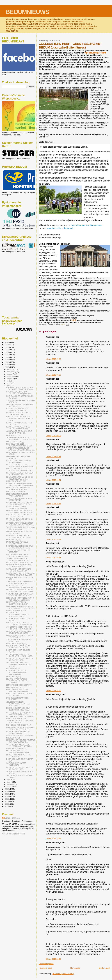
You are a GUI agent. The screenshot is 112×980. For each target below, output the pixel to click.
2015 (7, 367)
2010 (7, 799)
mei (8, 385)
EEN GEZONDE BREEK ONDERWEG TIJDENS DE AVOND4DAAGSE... (20, 574)
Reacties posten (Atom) (63, 974)
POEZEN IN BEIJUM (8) (15, 442)
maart (9, 782)
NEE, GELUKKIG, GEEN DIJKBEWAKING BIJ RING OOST (20, 445)
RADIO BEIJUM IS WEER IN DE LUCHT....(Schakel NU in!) (18, 428)
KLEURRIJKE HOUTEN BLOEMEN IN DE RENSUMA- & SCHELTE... (20, 599)
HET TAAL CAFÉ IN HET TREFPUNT (20, 716)
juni (8, 383)
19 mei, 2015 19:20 (53, 691)
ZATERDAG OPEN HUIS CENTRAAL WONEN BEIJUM (20, 722)
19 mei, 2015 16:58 (53, 504)
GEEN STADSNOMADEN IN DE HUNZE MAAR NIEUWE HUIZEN (20, 655)
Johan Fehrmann (12, 818)
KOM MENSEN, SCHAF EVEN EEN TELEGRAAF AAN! (19, 636)
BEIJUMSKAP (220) (14, 435)
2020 (7, 355)
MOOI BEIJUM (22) (13, 669)
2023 (7, 347)
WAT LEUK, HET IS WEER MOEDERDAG (16, 764)
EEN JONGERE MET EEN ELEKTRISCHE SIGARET (17, 603)
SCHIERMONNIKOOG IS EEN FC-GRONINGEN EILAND (19, 566)
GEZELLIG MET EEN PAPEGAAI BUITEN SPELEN (18, 461)
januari (10, 787)
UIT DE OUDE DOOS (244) (16, 719)
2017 (7, 362)
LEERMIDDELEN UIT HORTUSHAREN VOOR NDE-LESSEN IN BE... (21, 728)
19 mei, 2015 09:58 (53, 457)
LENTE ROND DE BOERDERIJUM (19, 685)
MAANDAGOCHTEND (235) (17, 748)
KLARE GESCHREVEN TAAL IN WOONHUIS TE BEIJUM (18, 489)
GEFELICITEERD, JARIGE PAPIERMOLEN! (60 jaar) (17, 507)
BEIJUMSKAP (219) (14, 540)
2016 (7, 365)
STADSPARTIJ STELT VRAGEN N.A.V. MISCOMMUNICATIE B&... (21, 582)
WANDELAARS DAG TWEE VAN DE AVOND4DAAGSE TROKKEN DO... (20, 607)
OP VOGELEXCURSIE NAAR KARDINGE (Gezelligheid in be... (19, 393)
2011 (7, 796)
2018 (7, 360)
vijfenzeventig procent (95, 53)
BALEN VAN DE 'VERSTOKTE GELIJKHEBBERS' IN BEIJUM (19, 536)
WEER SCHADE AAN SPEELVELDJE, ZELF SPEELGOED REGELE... (20, 745)
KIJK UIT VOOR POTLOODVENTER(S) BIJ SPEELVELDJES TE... (21, 741)
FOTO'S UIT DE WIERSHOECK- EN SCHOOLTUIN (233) (20, 414)
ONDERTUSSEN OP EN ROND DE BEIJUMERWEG (19, 695)
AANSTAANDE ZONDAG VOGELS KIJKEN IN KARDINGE (19, 432)
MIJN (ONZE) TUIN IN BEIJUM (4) (19, 725)
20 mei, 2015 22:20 (53, 959)
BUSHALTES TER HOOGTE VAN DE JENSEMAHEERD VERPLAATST (20, 591)
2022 (7, 350)
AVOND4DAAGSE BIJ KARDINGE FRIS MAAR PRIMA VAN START (19, 628)
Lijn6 (74, 320)
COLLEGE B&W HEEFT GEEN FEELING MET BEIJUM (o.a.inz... (20, 624)
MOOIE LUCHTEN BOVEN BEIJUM (19, 563)
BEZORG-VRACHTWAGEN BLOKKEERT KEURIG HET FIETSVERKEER (18, 681)
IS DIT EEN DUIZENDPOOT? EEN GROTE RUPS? (19, 532)
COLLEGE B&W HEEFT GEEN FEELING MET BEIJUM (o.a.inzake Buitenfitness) (70, 45)
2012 (7, 794)
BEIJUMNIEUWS (27, 12)
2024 (7, 345)
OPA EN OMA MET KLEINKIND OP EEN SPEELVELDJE (19, 516)
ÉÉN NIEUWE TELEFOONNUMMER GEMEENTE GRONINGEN (20, 632)
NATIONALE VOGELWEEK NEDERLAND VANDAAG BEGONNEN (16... (17, 673)
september (11, 376)
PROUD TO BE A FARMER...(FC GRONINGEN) (18, 756)
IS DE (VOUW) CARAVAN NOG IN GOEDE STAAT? (19, 499)
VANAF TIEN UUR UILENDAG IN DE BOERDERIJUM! (20, 405)
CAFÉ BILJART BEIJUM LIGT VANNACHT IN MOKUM (17, 409)
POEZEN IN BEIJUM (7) (15, 687)
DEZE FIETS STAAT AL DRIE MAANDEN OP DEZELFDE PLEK (20, 466)
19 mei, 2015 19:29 (53, 838)
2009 (7, 801)
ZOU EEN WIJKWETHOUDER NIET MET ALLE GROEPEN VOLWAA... (20, 524)
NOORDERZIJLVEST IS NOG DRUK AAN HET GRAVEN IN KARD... (20, 547)
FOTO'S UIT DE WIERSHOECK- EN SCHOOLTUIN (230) (20, 768)
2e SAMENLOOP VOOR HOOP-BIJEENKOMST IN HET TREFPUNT (21, 438)
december (11, 369)
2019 (7, 357)
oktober (10, 374)
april (9, 780)
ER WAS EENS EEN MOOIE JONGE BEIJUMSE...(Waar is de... (20, 478)
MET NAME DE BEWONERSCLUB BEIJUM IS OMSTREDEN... (19, 555)
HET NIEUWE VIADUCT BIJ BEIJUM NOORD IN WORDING (20, 474)
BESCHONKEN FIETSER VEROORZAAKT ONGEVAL (18, 752)
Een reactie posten (46, 964)
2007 (7, 806)
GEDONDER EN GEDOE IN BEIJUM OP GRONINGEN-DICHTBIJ (20, 595)
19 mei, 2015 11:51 (53, 480)
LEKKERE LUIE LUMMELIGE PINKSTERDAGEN (17, 495)
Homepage (75, 968)
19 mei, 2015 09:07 (53, 436)
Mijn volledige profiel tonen (13, 834)
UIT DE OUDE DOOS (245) (16, 611)
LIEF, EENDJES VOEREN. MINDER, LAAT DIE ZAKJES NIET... (20, 713)
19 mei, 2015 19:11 (53, 558)
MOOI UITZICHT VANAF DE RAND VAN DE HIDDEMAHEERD (19, 647)
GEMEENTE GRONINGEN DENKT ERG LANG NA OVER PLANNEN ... (21, 484)
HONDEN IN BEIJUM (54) (16, 492)
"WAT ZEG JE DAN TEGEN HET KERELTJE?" (18, 551)
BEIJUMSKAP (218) (14, 677)
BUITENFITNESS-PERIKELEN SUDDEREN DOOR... (18, 543)
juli (8, 381)
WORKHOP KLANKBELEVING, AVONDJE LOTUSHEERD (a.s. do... (21, 449)
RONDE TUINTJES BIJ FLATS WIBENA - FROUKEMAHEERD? (19, 470)
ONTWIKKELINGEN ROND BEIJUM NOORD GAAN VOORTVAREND (20, 389)
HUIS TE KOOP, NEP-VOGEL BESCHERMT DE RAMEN (17, 690)
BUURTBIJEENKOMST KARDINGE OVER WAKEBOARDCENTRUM (19, 512)
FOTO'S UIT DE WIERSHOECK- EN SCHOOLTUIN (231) (20, 659)
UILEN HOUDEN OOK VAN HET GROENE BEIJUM (18, 732)
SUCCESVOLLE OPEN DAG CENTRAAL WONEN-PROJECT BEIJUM (19, 664)
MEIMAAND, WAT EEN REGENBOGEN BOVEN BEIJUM (20, 587)
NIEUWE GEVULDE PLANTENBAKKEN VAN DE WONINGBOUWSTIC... (18, 615)
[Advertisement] (16, 270)
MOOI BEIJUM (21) (13, 738)
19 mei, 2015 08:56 (53, 375)
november (11, 372)
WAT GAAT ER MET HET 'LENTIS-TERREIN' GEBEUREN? (19, 570)
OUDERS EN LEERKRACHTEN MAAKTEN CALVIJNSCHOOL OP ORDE (20, 419)
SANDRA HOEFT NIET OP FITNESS (20, 736)
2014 (7, 789)
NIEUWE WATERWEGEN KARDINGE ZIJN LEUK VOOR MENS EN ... (20, 503)
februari (10, 784)
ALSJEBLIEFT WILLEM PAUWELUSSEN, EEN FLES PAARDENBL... (18, 704)
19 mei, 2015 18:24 (53, 539)
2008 (7, 804)
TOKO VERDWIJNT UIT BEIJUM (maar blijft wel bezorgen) (21, 528)
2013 (7, 791)
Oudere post (104, 968)
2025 (7, 342)
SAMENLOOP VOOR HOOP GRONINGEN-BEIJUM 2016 (18, 559)
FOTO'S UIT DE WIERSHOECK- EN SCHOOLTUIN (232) (20, 520)
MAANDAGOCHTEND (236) (17, 644)
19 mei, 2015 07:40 (53, 359)
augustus (11, 379)
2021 (7, 352)
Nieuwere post (45, 968)
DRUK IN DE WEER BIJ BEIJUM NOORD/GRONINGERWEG (18, 709)
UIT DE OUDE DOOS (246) (16, 481)
